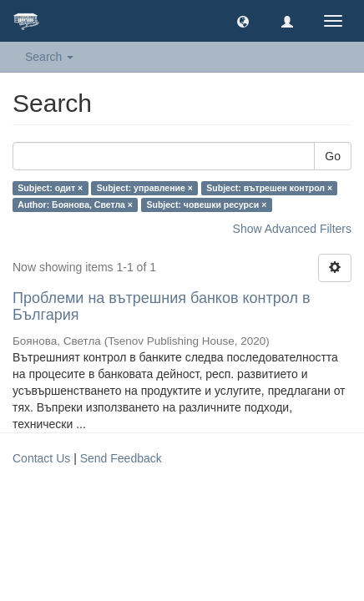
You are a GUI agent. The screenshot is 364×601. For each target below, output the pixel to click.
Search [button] (49, 57)
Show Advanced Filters (292, 229)
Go (333, 156)
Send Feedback (121, 458)
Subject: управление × (145, 188)
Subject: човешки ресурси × (206, 205)
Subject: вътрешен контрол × (269, 188)
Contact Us (41, 458)
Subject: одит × (50, 188)
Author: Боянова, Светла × (75, 205)
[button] (243, 21)
